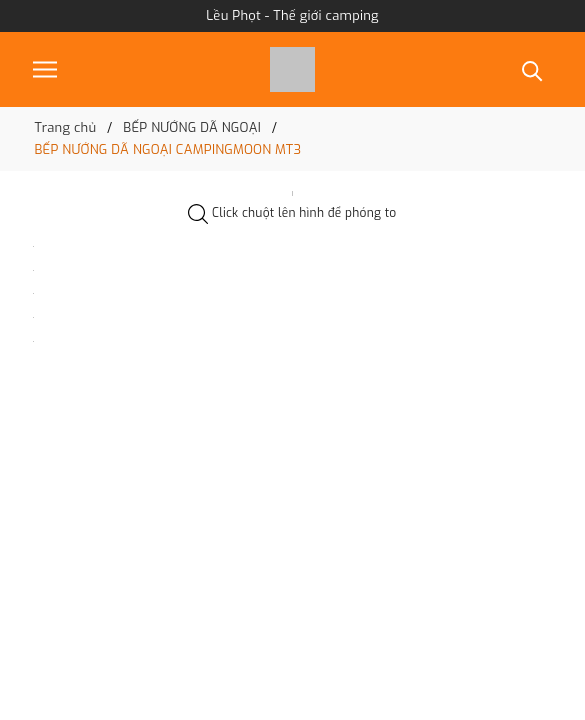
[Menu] (45, 69)
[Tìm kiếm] (532, 69)
